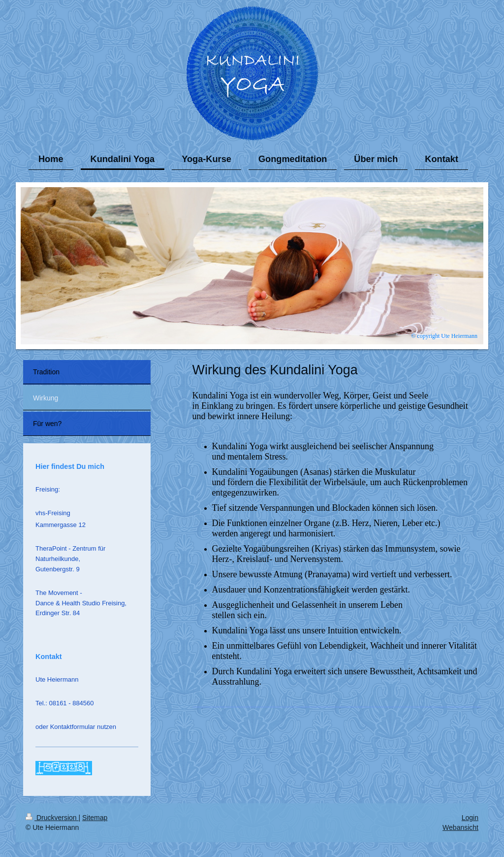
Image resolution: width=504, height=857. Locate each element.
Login (470, 818)
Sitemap (95, 818)
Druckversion (52, 818)
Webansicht (460, 827)
